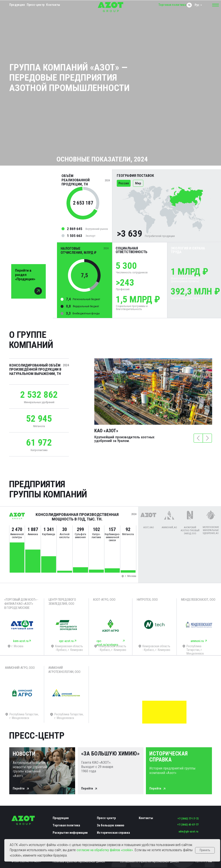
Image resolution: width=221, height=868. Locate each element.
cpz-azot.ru (66, 641)
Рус (197, 5)
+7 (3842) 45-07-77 (188, 825)
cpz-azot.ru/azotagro (107, 643)
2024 (66, 365)
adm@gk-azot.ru (188, 831)
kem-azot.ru (21, 641)
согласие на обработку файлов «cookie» (105, 850)
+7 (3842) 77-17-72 (188, 819)
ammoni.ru (197, 641)
